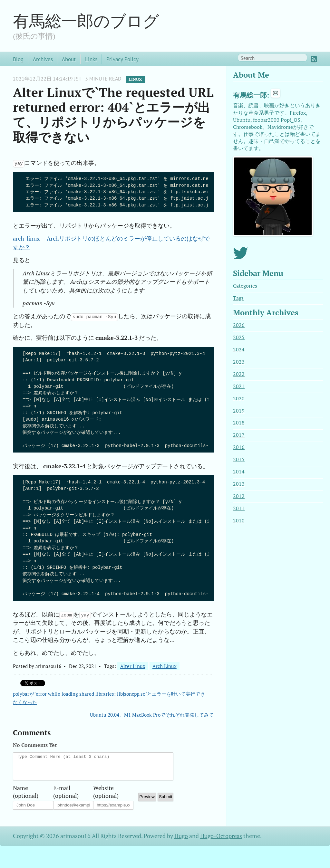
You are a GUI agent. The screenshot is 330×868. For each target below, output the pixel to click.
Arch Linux (165, 666)
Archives (43, 59)
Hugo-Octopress (221, 841)
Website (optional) (106, 793)
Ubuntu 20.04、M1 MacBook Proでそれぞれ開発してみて (152, 715)
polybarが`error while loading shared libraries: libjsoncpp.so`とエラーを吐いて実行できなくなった (109, 698)
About (69, 59)
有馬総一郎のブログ (86, 21)
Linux (136, 79)
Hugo (181, 841)
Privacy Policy (122, 59)
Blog (18, 59)
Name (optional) (26, 793)
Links (91, 59)
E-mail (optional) (66, 793)
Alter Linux (133, 666)
